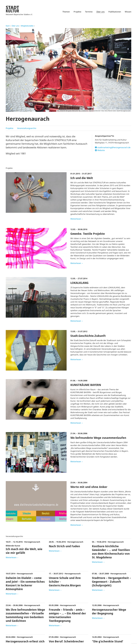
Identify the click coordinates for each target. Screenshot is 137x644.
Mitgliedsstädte (27, 26)
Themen (66, 12)
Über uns (100, 12)
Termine (89, 12)
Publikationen (115, 12)
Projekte (77, 12)
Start (8, 26)
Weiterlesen (76, 219)
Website (101, 150)
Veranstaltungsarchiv (27, 128)
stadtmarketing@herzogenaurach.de (114, 147)
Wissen (128, 12)
